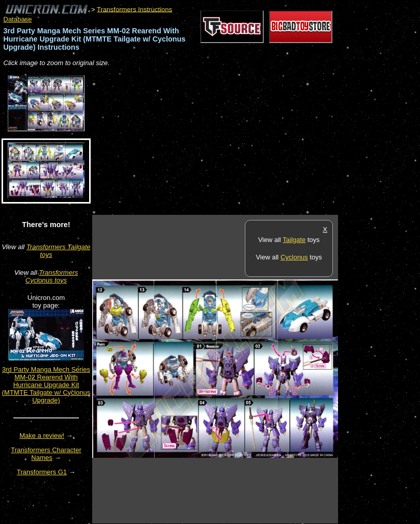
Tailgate (294, 240)
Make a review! (42, 436)
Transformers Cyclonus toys (52, 276)
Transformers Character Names (46, 454)
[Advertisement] (212, 142)
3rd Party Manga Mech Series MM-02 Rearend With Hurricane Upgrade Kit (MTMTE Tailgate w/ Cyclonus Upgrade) (46, 385)
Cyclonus (294, 257)
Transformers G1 (42, 472)
